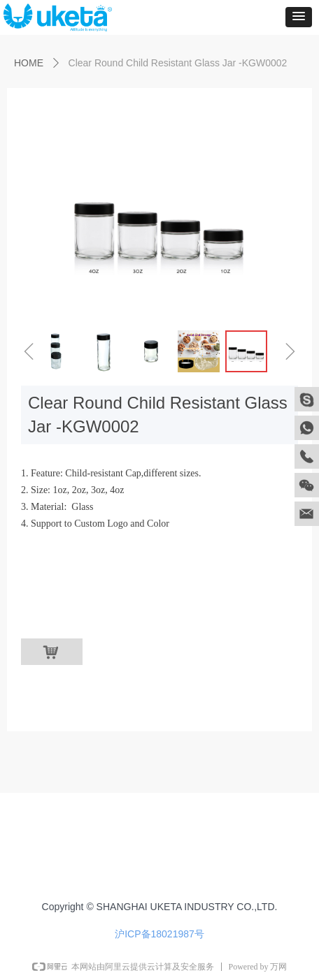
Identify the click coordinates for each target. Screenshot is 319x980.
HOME (29, 63)
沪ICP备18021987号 (159, 934)
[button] (299, 17)
